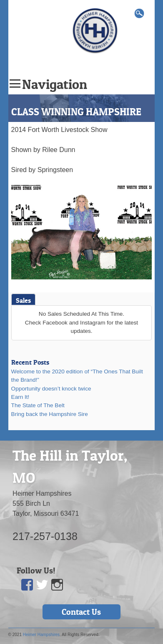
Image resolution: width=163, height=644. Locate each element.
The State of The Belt (38, 405)
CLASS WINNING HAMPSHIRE (76, 112)
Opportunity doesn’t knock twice (51, 389)
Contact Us (81, 612)
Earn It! (20, 397)
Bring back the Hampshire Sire (50, 414)
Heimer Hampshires (41, 635)
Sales (23, 300)
